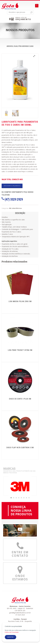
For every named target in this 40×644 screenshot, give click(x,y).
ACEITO (11, 637)
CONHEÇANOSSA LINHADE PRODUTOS (21, 510)
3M (10, 208)
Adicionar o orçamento (12, 186)
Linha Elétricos (17, 208)
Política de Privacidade (12, 632)
